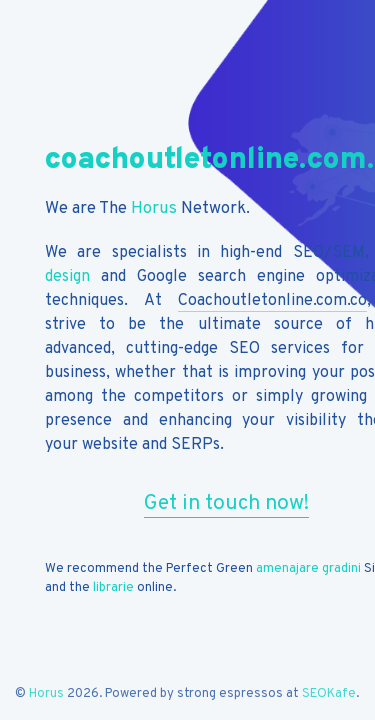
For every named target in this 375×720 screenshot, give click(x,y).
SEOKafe (329, 694)
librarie (113, 588)
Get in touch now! (226, 503)
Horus (154, 208)
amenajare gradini (308, 569)
